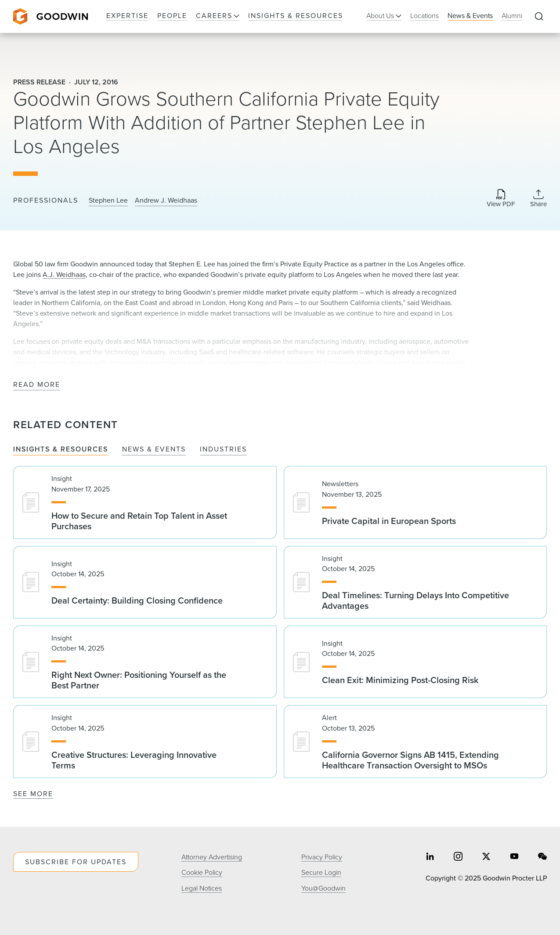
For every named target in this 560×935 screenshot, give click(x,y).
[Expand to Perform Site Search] (539, 17)
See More (33, 794)
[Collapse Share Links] (538, 198)
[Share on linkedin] (430, 857)
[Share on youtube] (514, 857)
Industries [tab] (223, 449)
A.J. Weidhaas (64, 275)
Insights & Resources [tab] (61, 449)
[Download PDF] (501, 199)
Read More (37, 385)
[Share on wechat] (542, 857)
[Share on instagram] (458, 857)
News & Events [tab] (154, 449)
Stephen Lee (108, 200)
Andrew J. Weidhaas (166, 200)
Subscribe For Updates (76, 862)
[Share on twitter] (486, 857)
